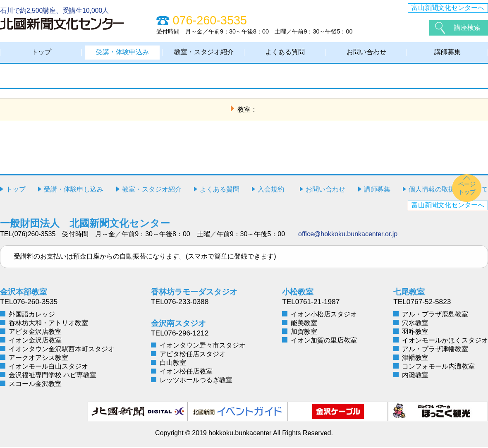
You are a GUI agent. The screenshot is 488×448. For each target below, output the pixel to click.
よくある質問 (285, 53)
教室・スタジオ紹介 (204, 53)
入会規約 (271, 190)
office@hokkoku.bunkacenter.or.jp (348, 235)
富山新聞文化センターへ (448, 8)
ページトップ (467, 189)
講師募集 (447, 53)
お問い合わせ (366, 53)
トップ (41, 53)
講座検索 (467, 28)
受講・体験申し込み (74, 190)
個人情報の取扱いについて (448, 190)
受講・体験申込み (122, 53)
